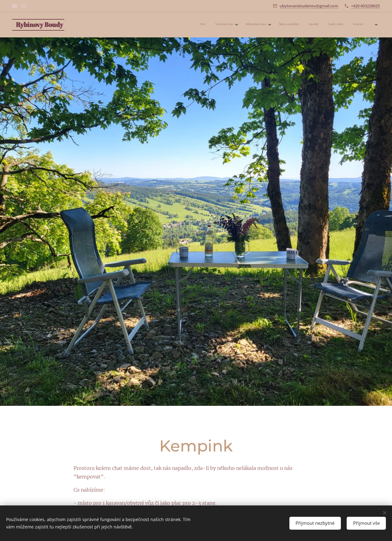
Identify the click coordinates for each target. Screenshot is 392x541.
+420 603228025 (365, 6)
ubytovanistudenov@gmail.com (309, 6)
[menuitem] (297, 25)
